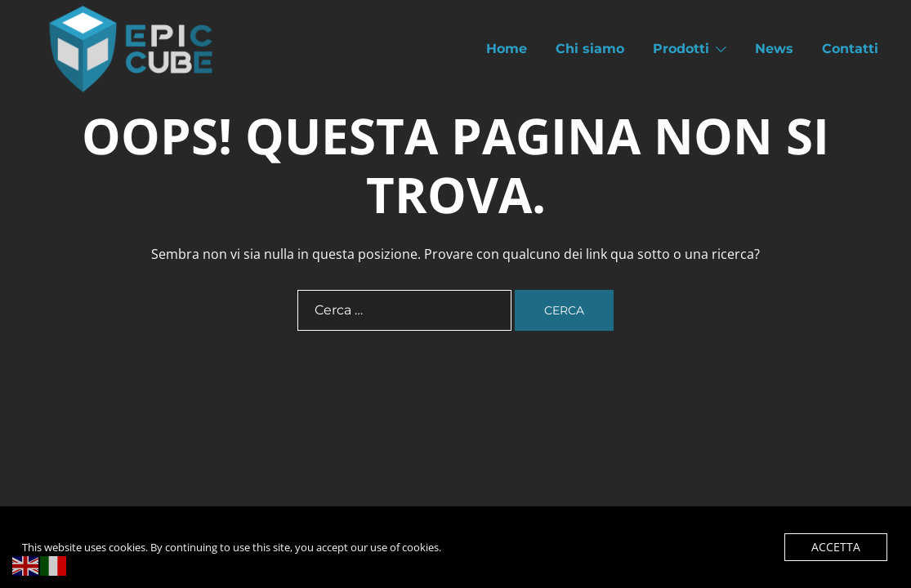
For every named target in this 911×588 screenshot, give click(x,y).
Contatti (850, 49)
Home (507, 49)
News (774, 49)
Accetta (839, 547)
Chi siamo (590, 49)
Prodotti (681, 49)
